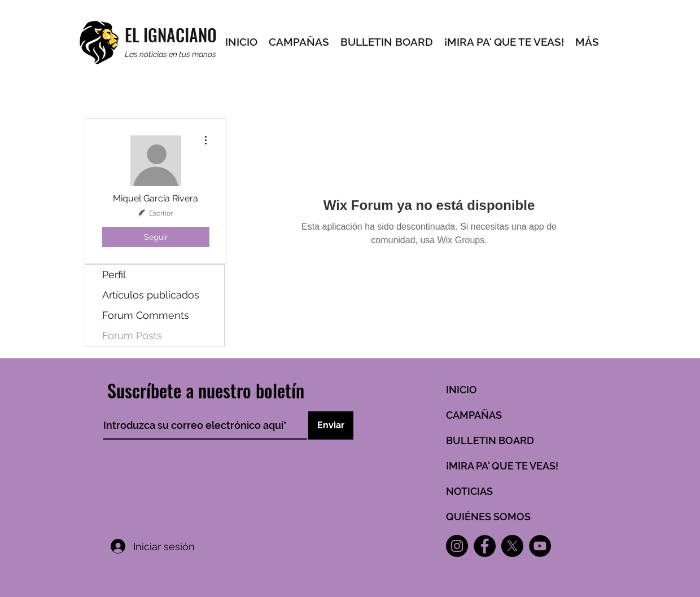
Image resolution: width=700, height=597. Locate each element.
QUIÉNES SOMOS (488, 517)
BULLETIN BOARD (490, 440)
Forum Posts (132, 335)
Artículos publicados (151, 295)
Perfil (114, 275)
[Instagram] (457, 546)
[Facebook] (485, 546)
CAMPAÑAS (474, 415)
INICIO (461, 390)
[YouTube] (540, 546)
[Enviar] (331, 425)
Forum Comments (146, 315)
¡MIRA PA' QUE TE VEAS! (502, 466)
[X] (512, 546)
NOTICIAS (469, 491)
